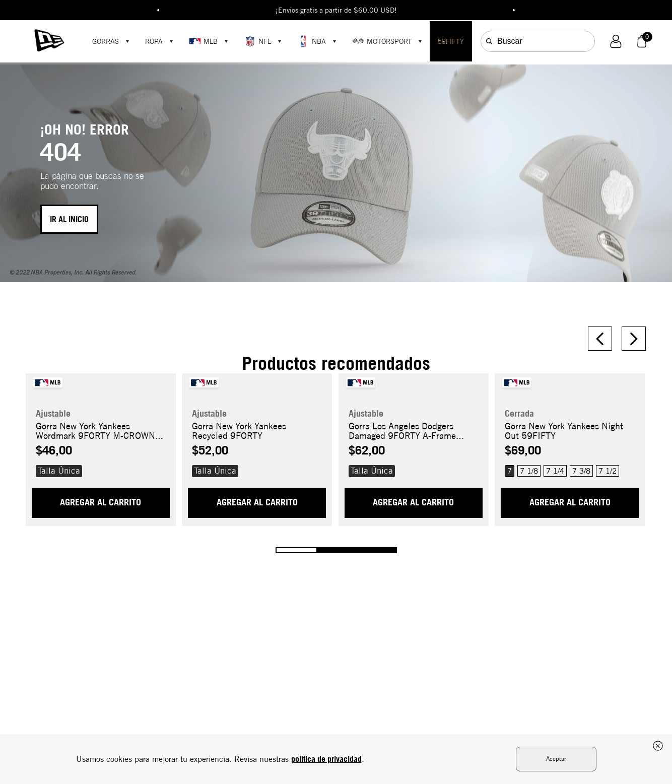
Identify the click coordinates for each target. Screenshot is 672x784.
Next (514, 10)
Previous (158, 10)
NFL (257, 41)
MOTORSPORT (382, 41)
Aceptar (556, 759)
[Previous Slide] (600, 339)
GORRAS (106, 41)
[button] (616, 42)
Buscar (510, 41)
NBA (312, 41)
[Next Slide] (634, 339)
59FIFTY (451, 41)
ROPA (154, 41)
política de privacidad (326, 759)
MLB (203, 41)
